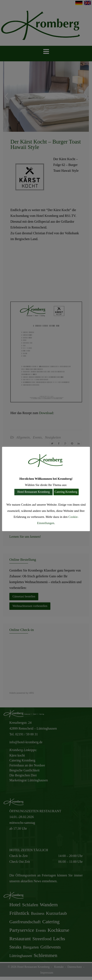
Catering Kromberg (66, 492)
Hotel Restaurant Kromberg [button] (33, 492)
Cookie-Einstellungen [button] (57, 523)
